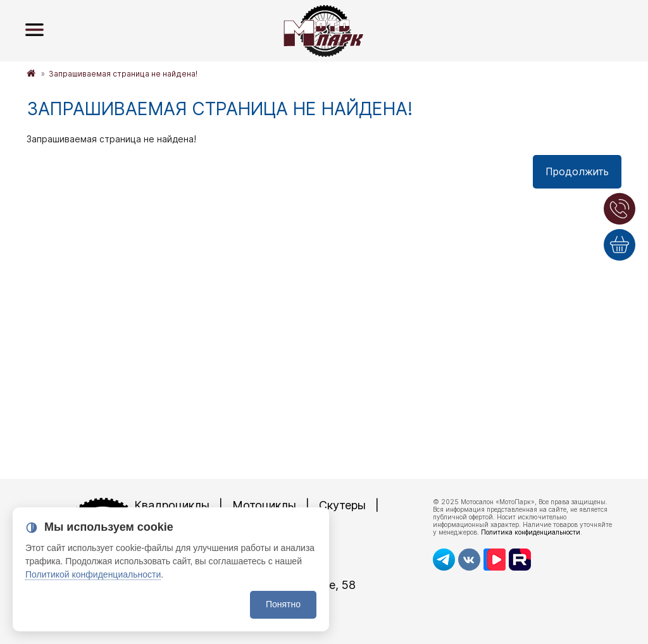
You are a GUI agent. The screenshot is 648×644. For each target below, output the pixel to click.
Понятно (283, 604)
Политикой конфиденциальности (93, 574)
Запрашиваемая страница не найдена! (123, 74)
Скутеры (342, 505)
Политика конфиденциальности (531, 532)
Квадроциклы (172, 505)
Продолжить (577, 171)
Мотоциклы (264, 505)
